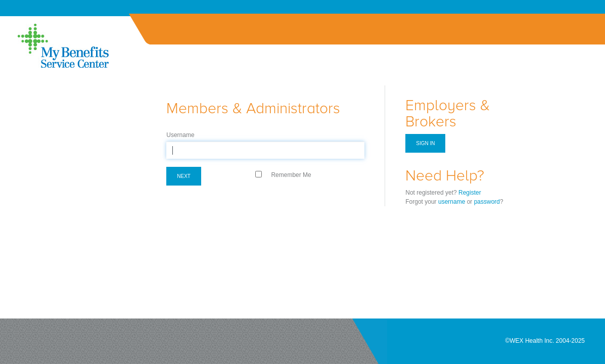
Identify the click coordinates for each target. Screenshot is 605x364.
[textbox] (265, 150)
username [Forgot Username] (452, 202)
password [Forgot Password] (487, 202)
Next (184, 176)
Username (180, 135)
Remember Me (291, 175)
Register (470, 193)
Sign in (425, 143)
